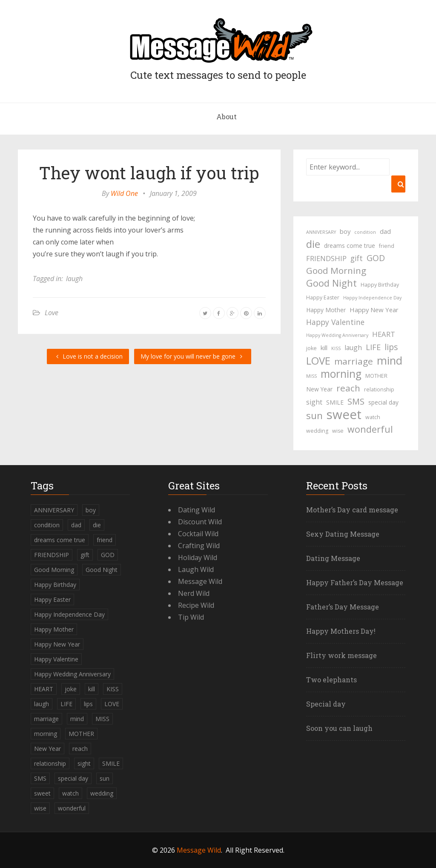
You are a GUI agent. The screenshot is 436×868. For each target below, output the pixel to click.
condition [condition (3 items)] (365, 232)
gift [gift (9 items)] (357, 258)
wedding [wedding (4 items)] (317, 431)
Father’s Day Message (343, 607)
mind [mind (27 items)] (390, 360)
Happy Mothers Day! (341, 631)
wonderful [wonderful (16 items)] (370, 429)
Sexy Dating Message (343, 534)
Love (52, 313)
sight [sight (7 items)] (314, 402)
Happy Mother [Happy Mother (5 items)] (326, 310)
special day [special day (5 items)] (383, 402)
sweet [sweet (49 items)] (344, 414)
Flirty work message (341, 655)
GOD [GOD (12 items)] (376, 258)
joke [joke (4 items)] (311, 348)
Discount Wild (200, 522)
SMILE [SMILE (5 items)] (335, 402)
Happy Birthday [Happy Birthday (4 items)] (380, 285)
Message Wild (200, 581)
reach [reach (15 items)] (348, 388)
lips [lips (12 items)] (391, 347)
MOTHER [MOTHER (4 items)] (376, 376)
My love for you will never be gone (193, 356)
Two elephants (331, 680)
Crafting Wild (199, 546)
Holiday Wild (198, 558)
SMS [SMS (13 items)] (356, 401)
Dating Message (333, 558)
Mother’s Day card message (352, 510)
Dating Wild (196, 510)
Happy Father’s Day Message (355, 582)
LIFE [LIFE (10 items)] (373, 347)
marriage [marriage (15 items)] (354, 361)
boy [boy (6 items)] (345, 231)
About (227, 116)
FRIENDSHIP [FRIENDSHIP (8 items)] (326, 258)
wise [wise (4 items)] (338, 431)
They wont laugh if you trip (149, 173)
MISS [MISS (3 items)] (311, 376)
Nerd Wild (194, 593)
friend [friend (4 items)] (387, 246)
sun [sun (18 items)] (314, 416)
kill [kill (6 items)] (324, 348)
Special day (326, 704)
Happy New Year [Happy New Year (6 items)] (374, 310)
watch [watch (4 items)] (373, 417)
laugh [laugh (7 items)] (353, 348)
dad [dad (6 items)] (385, 231)
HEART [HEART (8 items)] (384, 334)
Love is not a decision (88, 356)
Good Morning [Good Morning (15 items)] (336, 270)
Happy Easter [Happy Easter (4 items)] (323, 297)
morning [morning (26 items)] (341, 374)
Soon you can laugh (339, 728)
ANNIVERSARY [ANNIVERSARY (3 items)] (321, 232)
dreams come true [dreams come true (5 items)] (350, 246)
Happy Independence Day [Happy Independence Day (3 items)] (372, 298)
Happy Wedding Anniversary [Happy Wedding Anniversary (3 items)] (337, 335)
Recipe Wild (196, 605)
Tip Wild (191, 617)
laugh (74, 279)
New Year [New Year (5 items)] (319, 389)
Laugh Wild (196, 569)
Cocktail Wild (198, 534)
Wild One (124, 193)
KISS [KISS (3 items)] (336, 348)
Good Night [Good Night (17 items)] (331, 283)
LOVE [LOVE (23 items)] (318, 361)
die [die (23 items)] (313, 244)
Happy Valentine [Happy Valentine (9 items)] (335, 322)
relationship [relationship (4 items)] (379, 389)
